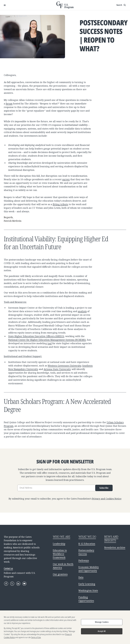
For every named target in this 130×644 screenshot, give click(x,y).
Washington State (88, 590)
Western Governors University (64, 366)
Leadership (59, 544)
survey (66, 179)
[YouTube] (24, 584)
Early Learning (87, 584)
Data (81, 577)
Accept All (102, 631)
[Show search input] (121, 5)
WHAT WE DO (87, 537)
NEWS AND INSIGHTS (111, 538)
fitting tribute (60, 204)
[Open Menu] (5, 5)
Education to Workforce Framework (60, 554)
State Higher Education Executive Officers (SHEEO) (36, 336)
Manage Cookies (102, 622)
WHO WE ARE (62, 537)
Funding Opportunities (86, 599)
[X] (12, 584)
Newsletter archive (115, 547)
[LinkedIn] (18, 584)
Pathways (84, 560)
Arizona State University (57, 369)
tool (50, 343)
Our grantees (60, 574)
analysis (82, 311)
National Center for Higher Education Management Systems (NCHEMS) (47, 340)
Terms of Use (36, 637)
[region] (65, 627)
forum (9, 104)
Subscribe (104, 488)
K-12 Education (87, 544)
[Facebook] (6, 584)
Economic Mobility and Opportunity (89, 569)
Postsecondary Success (86, 552)
